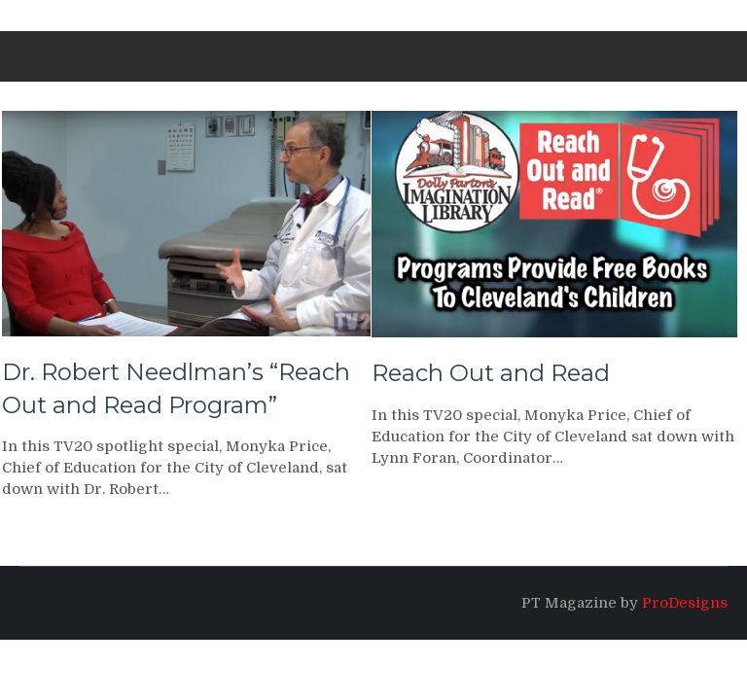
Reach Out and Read (491, 373)
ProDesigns (685, 603)
